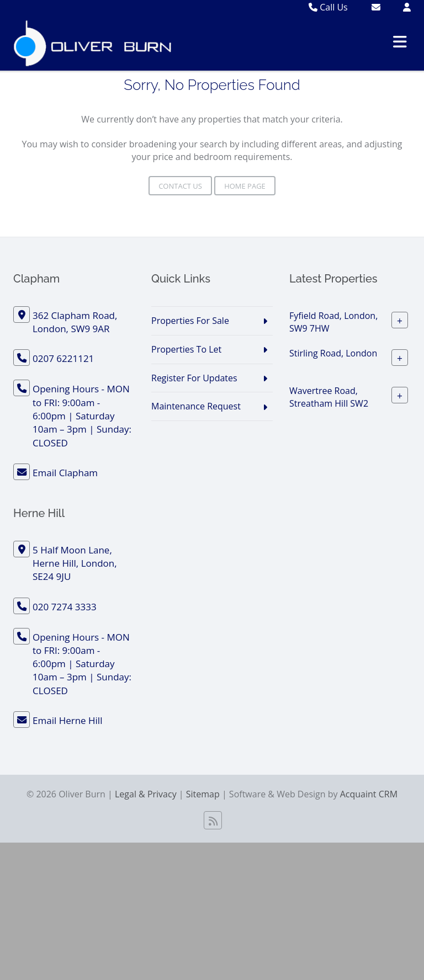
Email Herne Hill (67, 720)
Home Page (245, 186)
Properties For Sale (190, 321)
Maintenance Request (196, 406)
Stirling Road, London (333, 353)
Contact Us (180, 186)
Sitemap (203, 794)
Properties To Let (186, 349)
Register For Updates (194, 378)
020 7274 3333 (65, 607)
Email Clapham (65, 473)
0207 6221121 (63, 358)
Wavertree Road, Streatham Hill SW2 (329, 397)
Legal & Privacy (146, 794)
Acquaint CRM (369, 794)
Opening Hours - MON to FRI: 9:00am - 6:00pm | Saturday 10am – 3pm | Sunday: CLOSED (82, 416)
